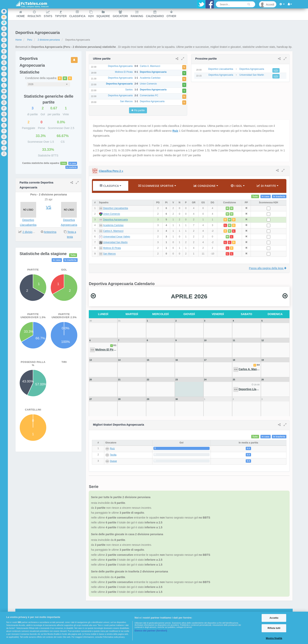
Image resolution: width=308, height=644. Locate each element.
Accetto (274, 618)
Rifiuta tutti (274, 628)
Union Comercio (112, 214)
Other (171, 14)
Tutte (64, 163)
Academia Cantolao (113, 225)
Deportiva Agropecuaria (115, 220)
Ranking (137, 14)
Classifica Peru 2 (111, 171)
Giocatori (120, 14)
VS (49, 207)
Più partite (138, 110)
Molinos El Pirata (112, 248)
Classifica (77, 14)
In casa (73, 163)
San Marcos (109, 254)
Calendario (155, 14)
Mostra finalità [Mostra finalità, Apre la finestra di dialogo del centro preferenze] (274, 638)
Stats (48, 14)
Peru (30, 40)
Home (21, 14)
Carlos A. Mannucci (113, 231)
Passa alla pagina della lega (268, 268)
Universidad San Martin (115, 243)
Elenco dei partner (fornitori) (151, 631)
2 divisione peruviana (49, 40)
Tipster (61, 14)
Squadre (103, 14)
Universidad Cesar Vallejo (117, 237)
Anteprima (50, 232)
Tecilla (113, 455)
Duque (113, 461)
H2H (91, 14)
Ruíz (175, 131)
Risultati (34, 14)
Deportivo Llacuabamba (116, 208)
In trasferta (71, 167)
